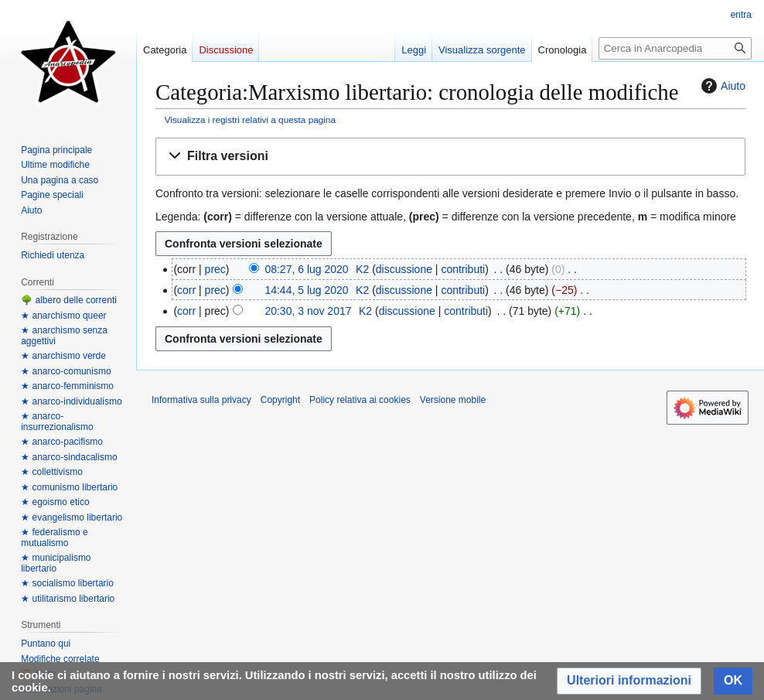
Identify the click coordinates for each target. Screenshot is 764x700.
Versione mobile (453, 400)
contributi (463, 269)
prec (215, 269)
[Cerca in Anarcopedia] (675, 48)
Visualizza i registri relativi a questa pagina (250, 120)
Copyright (280, 400)
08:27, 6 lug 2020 (306, 269)
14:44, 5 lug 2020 (306, 290)
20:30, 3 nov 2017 (308, 311)
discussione (404, 269)
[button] (450, 157)
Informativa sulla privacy (201, 400)
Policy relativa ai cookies (360, 400)
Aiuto (721, 86)
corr (186, 290)
